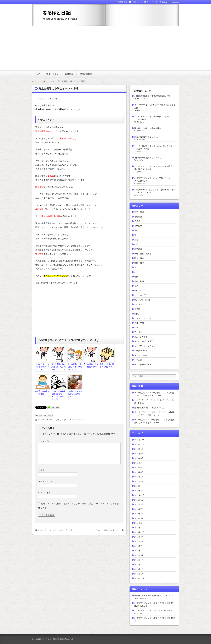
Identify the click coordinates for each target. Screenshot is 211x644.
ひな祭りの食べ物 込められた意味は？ (75, 394)
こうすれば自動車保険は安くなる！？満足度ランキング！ (58, 395)
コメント (44, 441)
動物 (136, 244)
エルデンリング (141, 337)
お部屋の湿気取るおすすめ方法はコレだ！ (152, 96)
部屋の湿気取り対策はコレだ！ (148, 137)
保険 (136, 277)
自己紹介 (69, 74)
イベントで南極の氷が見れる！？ (108, 530)
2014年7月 (139, 546)
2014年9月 (139, 537)
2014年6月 (139, 551)
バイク (137, 272)
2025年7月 (139, 463)
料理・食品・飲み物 (143, 254)
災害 (136, 240)
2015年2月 (139, 523)
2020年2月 (139, 514)
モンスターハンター (143, 365)
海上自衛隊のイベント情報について (91, 365)
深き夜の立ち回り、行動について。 (150, 408)
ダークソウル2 (141, 351)
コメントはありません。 (59, 420)
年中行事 (138, 226)
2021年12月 (139, 495)
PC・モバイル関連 (142, 300)
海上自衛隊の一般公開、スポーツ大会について (75, 367)
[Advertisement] (105, 48)
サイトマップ (52, 74)
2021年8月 (139, 504)
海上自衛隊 (49, 415)
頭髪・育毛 (139, 263)
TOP (38, 74)
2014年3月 (139, 565)
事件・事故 (139, 323)
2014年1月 (139, 574)
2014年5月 (139, 555)
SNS (136, 328)
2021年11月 (139, 500)
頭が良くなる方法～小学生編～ (42, 393)
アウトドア (139, 304)
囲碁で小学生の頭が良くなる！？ (107, 365)
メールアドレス (45, 481)
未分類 (137, 309)
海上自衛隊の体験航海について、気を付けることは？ (58, 367)
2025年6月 (139, 467)
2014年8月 (139, 541)
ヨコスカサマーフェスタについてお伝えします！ (42, 367)
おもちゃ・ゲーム (142, 295)
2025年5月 (139, 472)
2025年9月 (139, 454)
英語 (136, 286)
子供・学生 (139, 291)
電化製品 (138, 217)
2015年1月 (139, 528)
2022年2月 (139, 491)
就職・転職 (139, 281)
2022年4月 (139, 486)
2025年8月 (139, 458)
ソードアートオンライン (145, 346)
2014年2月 (139, 569)
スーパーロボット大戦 (144, 341)
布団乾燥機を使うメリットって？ (149, 158)
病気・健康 (139, 212)
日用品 (137, 221)
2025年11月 (139, 444)
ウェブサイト (44, 492)
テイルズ (138, 360)
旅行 (136, 230)
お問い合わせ (86, 74)
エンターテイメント (80, 420)
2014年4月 (139, 560)
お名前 (41, 470)
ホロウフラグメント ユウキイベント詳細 (152, 603)
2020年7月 (139, 509)
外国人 (137, 314)
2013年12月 (139, 578)
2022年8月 (139, 481)
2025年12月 (139, 440)
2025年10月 (139, 449)
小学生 (40, 415)
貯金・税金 (139, 258)
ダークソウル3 (141, 355)
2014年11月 (139, 532)
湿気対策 (138, 249)
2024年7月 (139, 477)
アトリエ (138, 332)
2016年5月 (139, 518)
